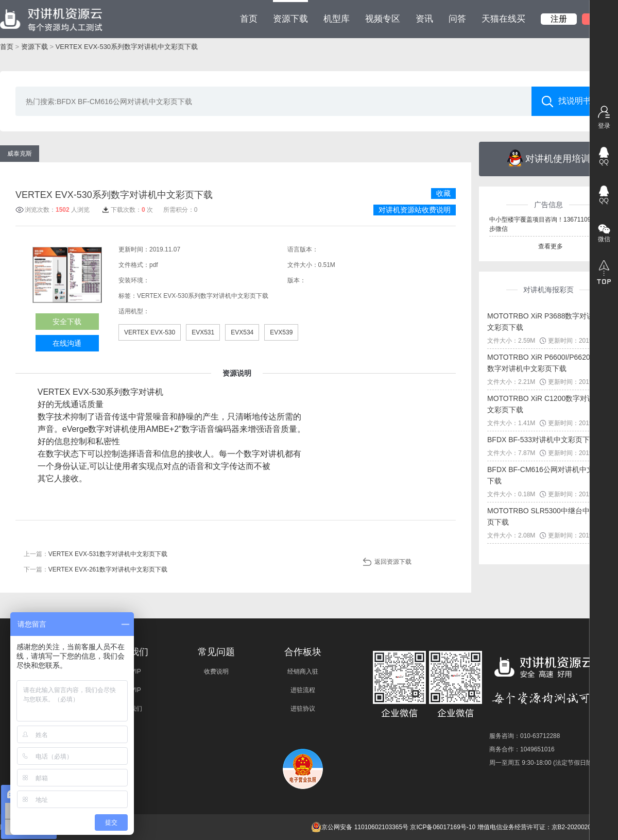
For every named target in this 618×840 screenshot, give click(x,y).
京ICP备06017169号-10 (443, 827)
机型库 (337, 19)
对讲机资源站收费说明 (415, 210)
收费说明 (216, 671)
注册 (559, 19)
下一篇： (96, 569)
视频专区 (383, 19)
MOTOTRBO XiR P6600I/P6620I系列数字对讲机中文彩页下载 (547, 363)
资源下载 (290, 12)
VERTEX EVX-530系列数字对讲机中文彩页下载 (127, 47)
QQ (604, 162)
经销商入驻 (303, 671)
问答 (457, 19)
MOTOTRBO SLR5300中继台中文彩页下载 (546, 516)
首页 (249, 19)
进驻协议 (303, 709)
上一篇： (96, 554)
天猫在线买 (503, 19)
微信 (604, 239)
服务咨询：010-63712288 (525, 736)
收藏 (443, 193)
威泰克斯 (20, 154)
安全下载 (67, 322)
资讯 (424, 19)
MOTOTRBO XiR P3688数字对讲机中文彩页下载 (548, 322)
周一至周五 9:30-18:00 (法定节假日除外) (545, 763)
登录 (604, 126)
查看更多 (551, 246)
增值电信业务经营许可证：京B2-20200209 (536, 827)
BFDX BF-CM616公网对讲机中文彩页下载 (548, 475)
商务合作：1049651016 (522, 749)
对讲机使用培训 (549, 158)
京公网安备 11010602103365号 (360, 827)
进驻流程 (303, 690)
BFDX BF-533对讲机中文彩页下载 (542, 440)
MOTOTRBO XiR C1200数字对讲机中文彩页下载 (548, 404)
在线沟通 (67, 343)
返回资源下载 (393, 562)
